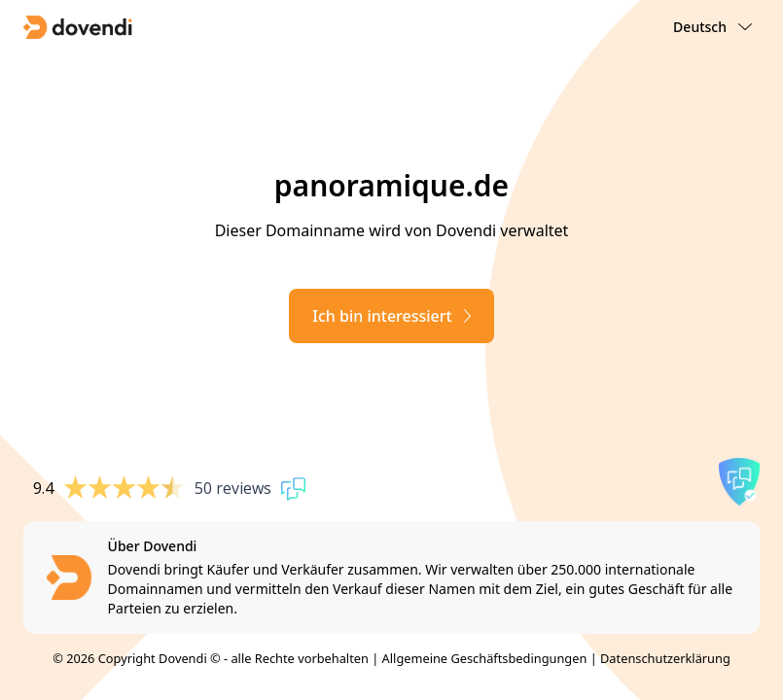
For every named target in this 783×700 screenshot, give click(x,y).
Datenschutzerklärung (665, 658)
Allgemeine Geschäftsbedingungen (485, 658)
